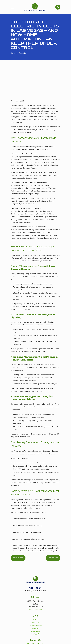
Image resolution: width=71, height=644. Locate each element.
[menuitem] (13, 640)
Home (35, 591)
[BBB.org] (43, 615)
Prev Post (18, 529)
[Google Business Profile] (28, 615)
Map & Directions (35, 581)
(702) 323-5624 (35, 562)
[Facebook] (33, 615)
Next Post (53, 529)
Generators (35, 602)
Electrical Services (35, 596)
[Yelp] (38, 615)
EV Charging (35, 599)
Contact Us (35, 605)
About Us (35, 594)
